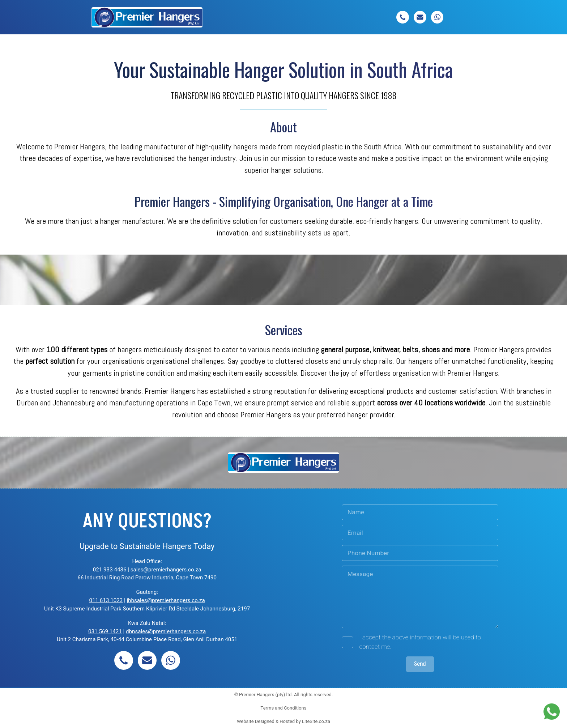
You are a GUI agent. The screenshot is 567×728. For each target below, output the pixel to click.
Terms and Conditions (284, 708)
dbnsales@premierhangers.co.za (166, 631)
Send (420, 664)
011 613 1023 (106, 600)
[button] (403, 17)
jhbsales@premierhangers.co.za (166, 600)
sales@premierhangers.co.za (166, 570)
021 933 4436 (110, 570)
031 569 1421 (105, 631)
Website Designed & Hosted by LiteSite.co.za (283, 721)
